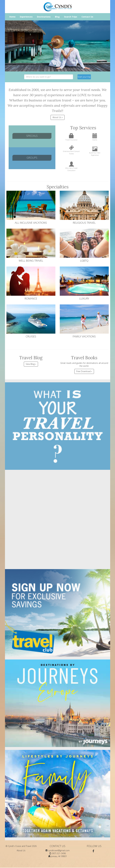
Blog (57, 17)
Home (12, 17)
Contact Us (87, 17)
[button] (8, 46)
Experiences (26, 17)
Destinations (44, 17)
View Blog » (31, 364)
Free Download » (84, 371)
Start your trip (84, 77)
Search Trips (71, 17)
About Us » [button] (58, 117)
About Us (21, 850)
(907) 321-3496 (59, 853)
